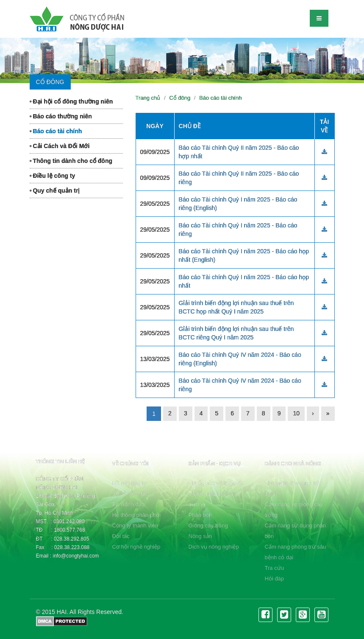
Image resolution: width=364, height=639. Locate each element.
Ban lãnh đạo (128, 504)
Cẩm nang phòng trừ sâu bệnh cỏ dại (296, 552)
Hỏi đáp (275, 579)
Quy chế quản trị (55, 191)
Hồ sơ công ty (129, 483)
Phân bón (200, 515)
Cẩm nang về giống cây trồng (294, 510)
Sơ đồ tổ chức (130, 494)
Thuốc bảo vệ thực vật (216, 483)
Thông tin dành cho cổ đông (71, 161)
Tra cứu (274, 568)
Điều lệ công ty (53, 176)
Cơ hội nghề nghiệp (136, 547)
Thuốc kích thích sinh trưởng (215, 499)
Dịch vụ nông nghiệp (214, 547)
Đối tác (121, 536)
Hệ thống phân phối (137, 515)
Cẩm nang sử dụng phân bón (296, 531)
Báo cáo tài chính (56, 131)
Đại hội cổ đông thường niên (71, 101)
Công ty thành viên (135, 525)
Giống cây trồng (208, 525)
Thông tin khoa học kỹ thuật (292, 488)
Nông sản (200, 536)
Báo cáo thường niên (61, 116)
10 (296, 413)
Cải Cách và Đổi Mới (60, 146)
